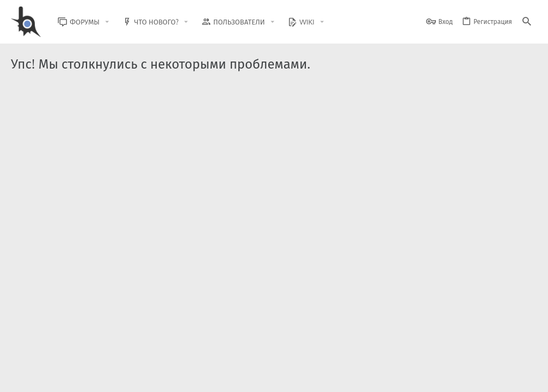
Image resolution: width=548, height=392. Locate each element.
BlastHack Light (38, 377)
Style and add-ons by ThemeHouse (246, 346)
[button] (114, 22)
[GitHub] (525, 351)
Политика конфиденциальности (426, 377)
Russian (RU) (99, 377)
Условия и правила (341, 377)
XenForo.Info (80, 355)
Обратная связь (281, 377)
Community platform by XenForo (100, 346)
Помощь (494, 377)
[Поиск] (527, 22)
